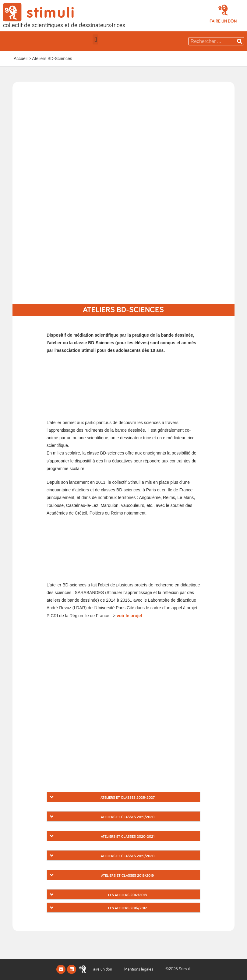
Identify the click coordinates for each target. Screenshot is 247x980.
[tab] (124, 797)
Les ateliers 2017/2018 (127, 895)
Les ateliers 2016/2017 (127, 908)
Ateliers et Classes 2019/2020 (128, 817)
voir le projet (129, 616)
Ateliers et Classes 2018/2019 (127, 876)
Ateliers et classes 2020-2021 (128, 837)
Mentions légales (139, 969)
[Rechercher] (240, 41)
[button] (223, 21)
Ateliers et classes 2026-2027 (128, 798)
